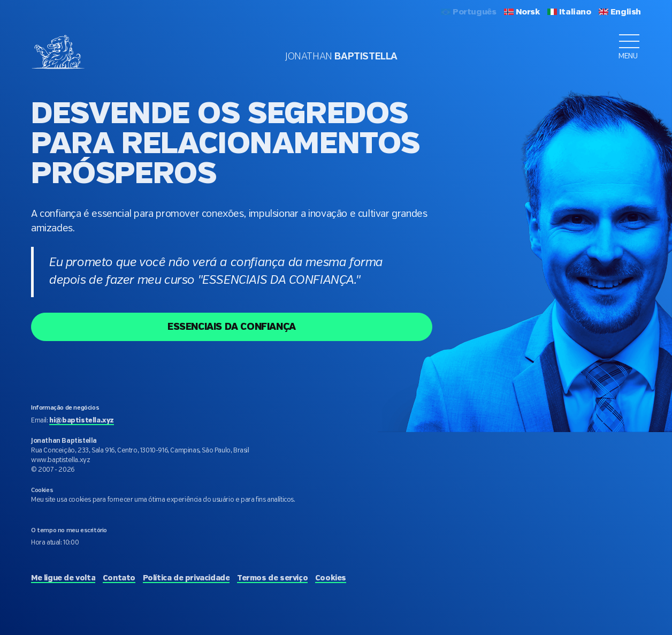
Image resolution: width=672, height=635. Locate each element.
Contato (119, 578)
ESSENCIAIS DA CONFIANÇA (232, 327)
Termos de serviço (272, 578)
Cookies (331, 578)
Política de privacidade (186, 578)
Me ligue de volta (63, 578)
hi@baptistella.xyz (82, 421)
